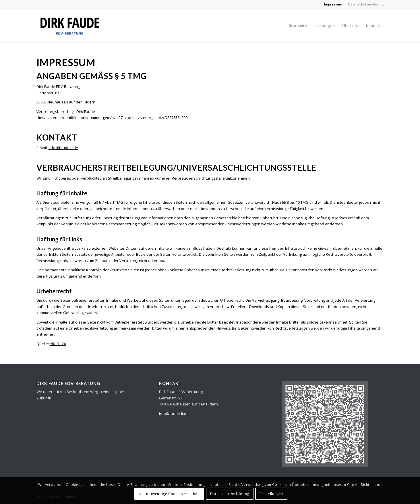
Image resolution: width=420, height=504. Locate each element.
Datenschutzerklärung (366, 4)
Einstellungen (271, 494)
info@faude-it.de (63, 148)
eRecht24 (58, 344)
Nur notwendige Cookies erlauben (169, 494)
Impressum (333, 4)
